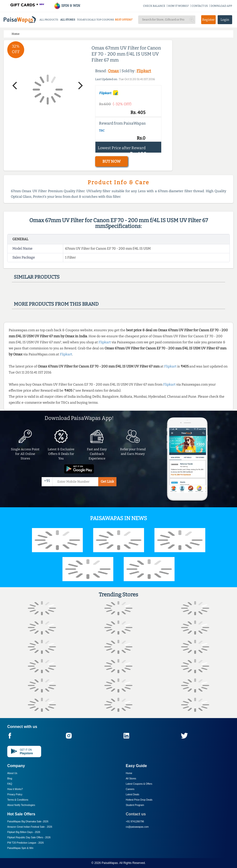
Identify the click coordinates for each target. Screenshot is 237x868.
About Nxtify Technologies (21, 805)
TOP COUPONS (105, 20)
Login (225, 20)
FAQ (10, 784)
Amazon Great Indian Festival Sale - (30, 827)
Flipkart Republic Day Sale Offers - (29, 837)
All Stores (131, 779)
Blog (10, 779)
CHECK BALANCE (154, 6)
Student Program (135, 805)
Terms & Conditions (18, 800)
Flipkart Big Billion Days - (24, 832)
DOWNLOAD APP (221, 6)
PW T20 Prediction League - (25, 843)
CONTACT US (200, 6)
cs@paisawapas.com (137, 827)
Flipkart (144, 71)
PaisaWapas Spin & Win (20, 848)
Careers (130, 789)
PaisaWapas (110, 863)
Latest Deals (133, 794)
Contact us (136, 814)
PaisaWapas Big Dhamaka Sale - (28, 822)
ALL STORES (68, 20)
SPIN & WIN (67, 6)
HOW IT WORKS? (179, 6)
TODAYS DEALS (86, 20)
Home (129, 773)
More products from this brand (56, 304)
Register (208, 20)
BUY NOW (111, 161)
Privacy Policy (15, 794)
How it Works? (15, 789)
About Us (12, 773)
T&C (102, 131)
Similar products (37, 277)
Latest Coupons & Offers (139, 784)
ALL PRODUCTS (49, 20)
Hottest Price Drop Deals (139, 800)
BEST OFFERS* (124, 20)
